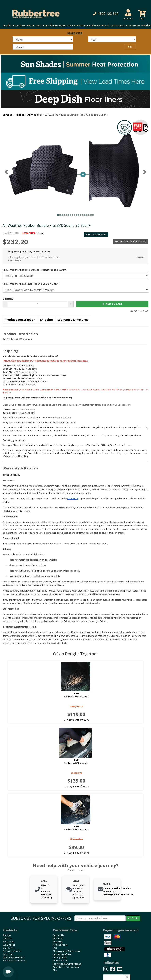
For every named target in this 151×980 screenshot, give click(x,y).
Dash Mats (110, 25)
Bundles (7, 115)
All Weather (35, 115)
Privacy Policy (60, 957)
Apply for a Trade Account (66, 967)
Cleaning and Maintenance (67, 951)
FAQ (55, 948)
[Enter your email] (100, 918)
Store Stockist (60, 961)
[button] (103, 14)
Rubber (20, 115)
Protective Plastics (12, 951)
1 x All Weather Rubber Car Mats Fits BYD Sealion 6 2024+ (34, 270)
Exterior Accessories (13, 957)
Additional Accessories (14, 961)
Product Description (20, 320)
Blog (55, 970)
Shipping (47, 320)
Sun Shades (9, 945)
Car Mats (7, 938)
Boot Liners (8, 942)
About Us (58, 938)
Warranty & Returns (73, 320)
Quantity (8, 299)
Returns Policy (60, 945)
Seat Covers (9, 948)
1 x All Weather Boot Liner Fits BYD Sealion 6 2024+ (31, 284)
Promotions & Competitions (67, 964)
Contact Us (73, 498)
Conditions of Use (62, 954)
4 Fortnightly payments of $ (77, 259)
